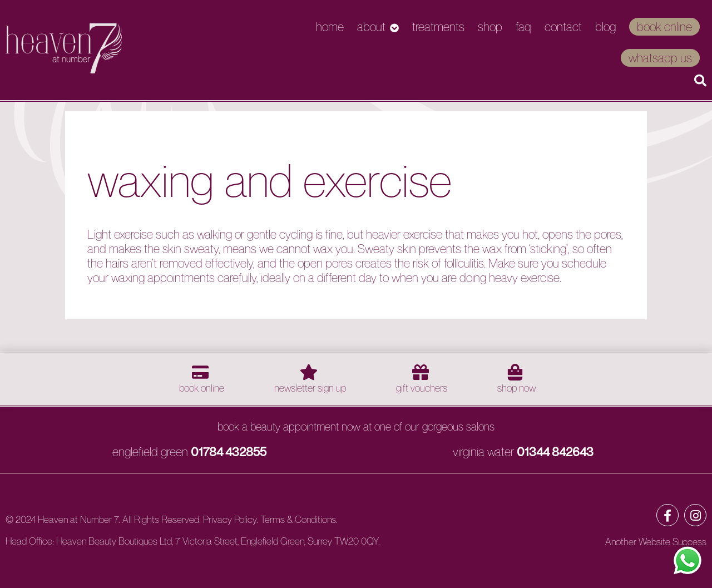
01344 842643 (555, 452)
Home (330, 27)
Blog (605, 27)
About (371, 27)
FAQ (523, 27)
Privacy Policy (230, 519)
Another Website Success (656, 542)
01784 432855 (229, 452)
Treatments (438, 27)
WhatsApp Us (660, 58)
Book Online (664, 27)
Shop (490, 27)
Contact (563, 27)
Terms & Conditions (298, 519)
